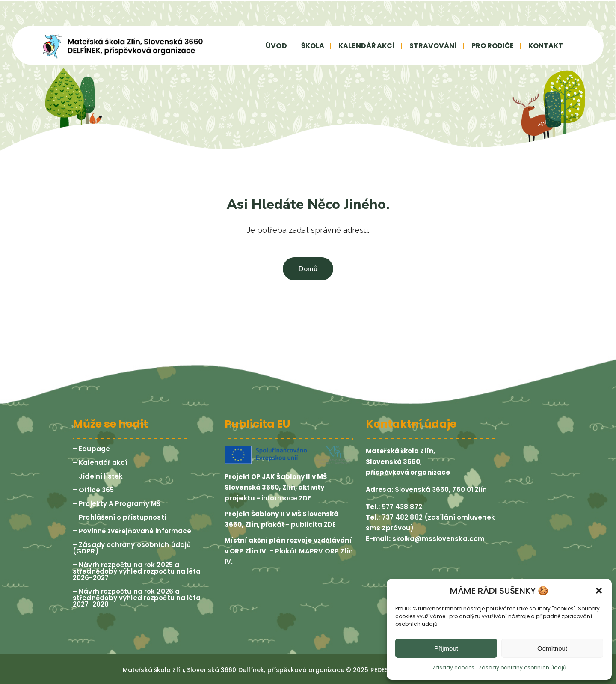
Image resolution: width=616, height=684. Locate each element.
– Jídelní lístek (98, 476)
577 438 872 (401, 507)
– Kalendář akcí (100, 462)
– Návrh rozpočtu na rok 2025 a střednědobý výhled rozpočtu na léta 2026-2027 (137, 571)
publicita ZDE (313, 525)
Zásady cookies (453, 668)
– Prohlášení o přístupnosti (119, 517)
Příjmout (446, 648)
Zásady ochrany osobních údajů (523, 668)
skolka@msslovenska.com (438, 539)
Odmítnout (552, 648)
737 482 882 (401, 517)
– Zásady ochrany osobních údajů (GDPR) (132, 548)
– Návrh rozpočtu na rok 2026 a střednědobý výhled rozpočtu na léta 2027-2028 (137, 598)
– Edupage (91, 449)
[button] (599, 591)
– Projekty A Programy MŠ (117, 504)
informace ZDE (286, 498)
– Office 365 (93, 490)
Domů (308, 269)
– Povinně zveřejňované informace (132, 531)
